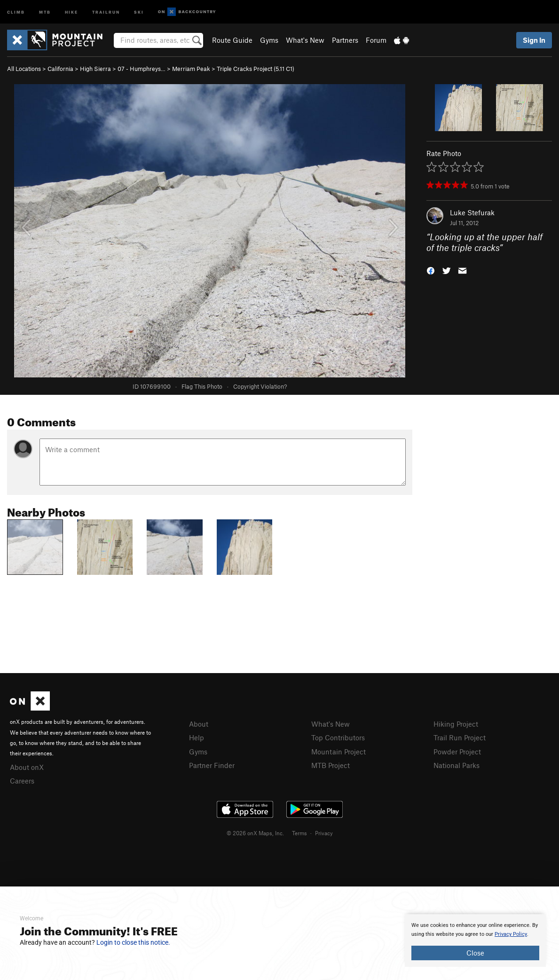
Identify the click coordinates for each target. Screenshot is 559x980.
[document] (475, 941)
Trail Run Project (460, 737)
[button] (431, 270)
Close (475, 953)
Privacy (324, 833)
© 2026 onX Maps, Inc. (255, 833)
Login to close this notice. (133, 942)
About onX (27, 767)
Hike (71, 12)
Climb (16, 12)
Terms (299, 833)
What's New (305, 40)
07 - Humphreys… (142, 69)
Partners (345, 40)
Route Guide (232, 40)
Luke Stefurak (472, 212)
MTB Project (331, 765)
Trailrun (106, 12)
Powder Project (457, 752)
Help (197, 737)
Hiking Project (456, 724)
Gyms (269, 40)
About (199, 724)
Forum (376, 40)
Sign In (534, 40)
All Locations (24, 69)
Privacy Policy (511, 934)
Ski (139, 12)
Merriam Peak (191, 69)
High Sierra (95, 69)
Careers (22, 781)
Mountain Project (339, 752)
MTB (45, 12)
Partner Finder (212, 765)
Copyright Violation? (260, 386)
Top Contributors (338, 737)
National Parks (457, 765)
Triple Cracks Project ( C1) (256, 69)
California (60, 69)
